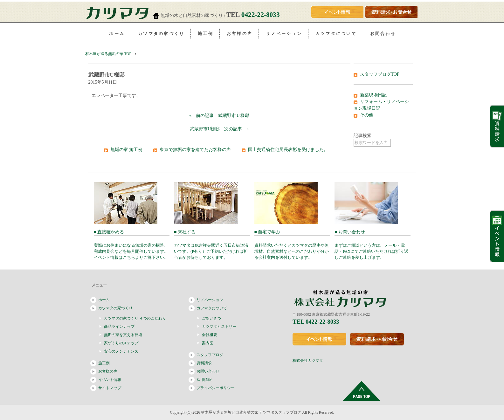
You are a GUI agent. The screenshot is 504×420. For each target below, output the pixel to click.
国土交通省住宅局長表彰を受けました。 (288, 150)
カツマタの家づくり (115, 308)
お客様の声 (108, 371)
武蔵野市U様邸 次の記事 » (219, 129)
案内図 (208, 343)
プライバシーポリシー (216, 388)
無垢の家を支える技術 (123, 335)
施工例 (104, 363)
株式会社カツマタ (308, 361)
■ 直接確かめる (132, 245)
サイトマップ (110, 388)
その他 (367, 115)
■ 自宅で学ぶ (292, 245)
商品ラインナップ (119, 327)
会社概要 (210, 335)
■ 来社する (212, 245)
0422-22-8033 (261, 15)
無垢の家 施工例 (127, 150)
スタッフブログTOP (380, 74)
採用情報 (204, 380)
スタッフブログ (210, 355)
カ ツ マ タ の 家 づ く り (161, 34)
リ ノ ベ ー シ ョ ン (283, 34)
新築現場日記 (373, 95)
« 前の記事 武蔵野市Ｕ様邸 (219, 116)
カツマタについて (212, 308)
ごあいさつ (211, 318)
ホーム (104, 300)
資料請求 (204, 363)
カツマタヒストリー (219, 327)
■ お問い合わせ (373, 245)
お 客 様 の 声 (239, 34)
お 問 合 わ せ (383, 34)
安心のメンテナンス (121, 351)
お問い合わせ (208, 371)
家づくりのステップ (121, 343)
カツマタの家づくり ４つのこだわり (135, 318)
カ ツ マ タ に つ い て (336, 34)
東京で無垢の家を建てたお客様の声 (195, 150)
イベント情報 (110, 380)
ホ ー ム (116, 34)
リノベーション (210, 300)
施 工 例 (205, 34)
